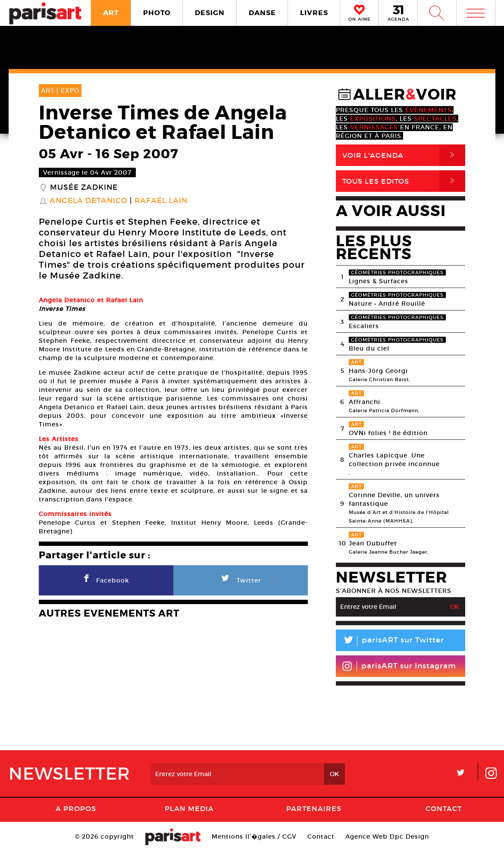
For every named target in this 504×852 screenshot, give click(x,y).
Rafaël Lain (161, 201)
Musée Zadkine (84, 188)
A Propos (76, 808)
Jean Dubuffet (373, 543)
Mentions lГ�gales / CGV (254, 836)
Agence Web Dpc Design (387, 836)
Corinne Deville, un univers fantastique (394, 499)
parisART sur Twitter (390, 641)
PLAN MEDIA (189, 808)
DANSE (262, 13)
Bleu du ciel (369, 348)
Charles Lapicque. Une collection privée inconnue (394, 460)
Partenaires (314, 808)
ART (111, 13)
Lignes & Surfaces (379, 281)
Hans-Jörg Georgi (378, 371)
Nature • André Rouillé (387, 304)
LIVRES (314, 13)
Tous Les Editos (404, 181)
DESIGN (210, 13)
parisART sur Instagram (399, 666)
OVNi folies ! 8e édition (388, 433)
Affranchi (365, 402)
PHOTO (157, 13)
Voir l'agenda (404, 155)
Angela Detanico (89, 201)
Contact (444, 808)
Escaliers (364, 326)
